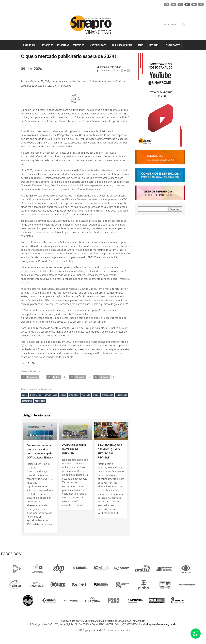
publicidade (29, 401)
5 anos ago (82, 436)
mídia (107, 395)
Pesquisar (175, 209)
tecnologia (59, 401)
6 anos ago (46, 436)
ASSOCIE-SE (47, 45)
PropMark (33, 363)
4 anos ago (117, 436)
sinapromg (44, 401)
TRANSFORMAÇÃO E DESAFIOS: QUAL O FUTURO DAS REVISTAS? (111, 452)
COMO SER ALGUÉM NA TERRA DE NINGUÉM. (71, 452)
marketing (82, 395)
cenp (25, 395)
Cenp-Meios (38, 395)
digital (69, 395)
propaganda (120, 395)
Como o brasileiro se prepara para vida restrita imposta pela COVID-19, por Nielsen (39, 456)
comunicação (55, 395)
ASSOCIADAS (63, 45)
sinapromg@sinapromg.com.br (161, 633)
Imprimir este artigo (109, 67)
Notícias (32, 436)
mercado (96, 395)
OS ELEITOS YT (173, 45)
